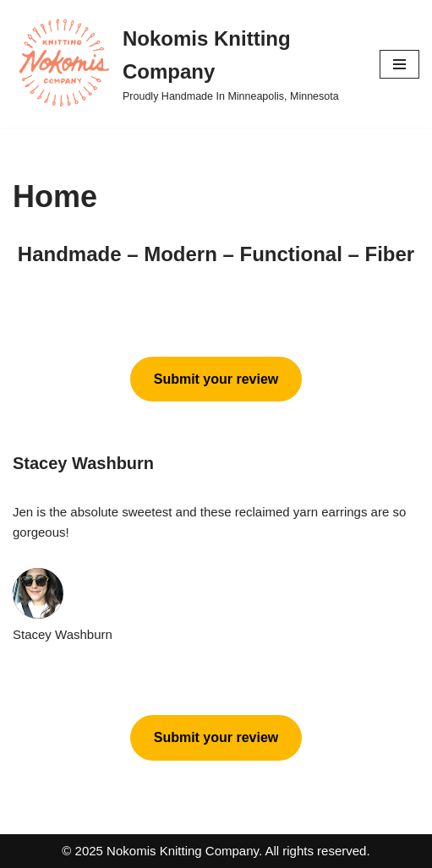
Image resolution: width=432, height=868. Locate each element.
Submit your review (216, 379)
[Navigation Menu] (399, 64)
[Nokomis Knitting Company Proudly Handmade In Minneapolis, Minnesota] (183, 64)
